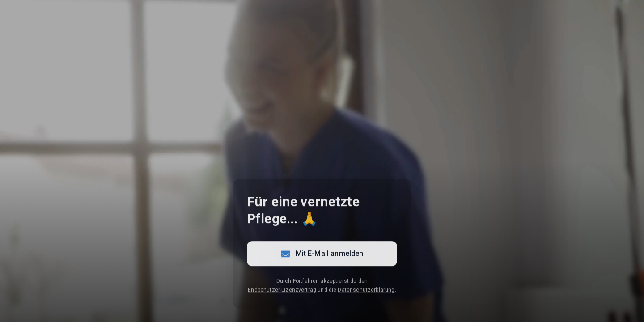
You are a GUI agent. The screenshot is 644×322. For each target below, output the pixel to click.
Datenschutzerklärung (366, 291)
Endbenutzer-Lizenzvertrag (282, 291)
